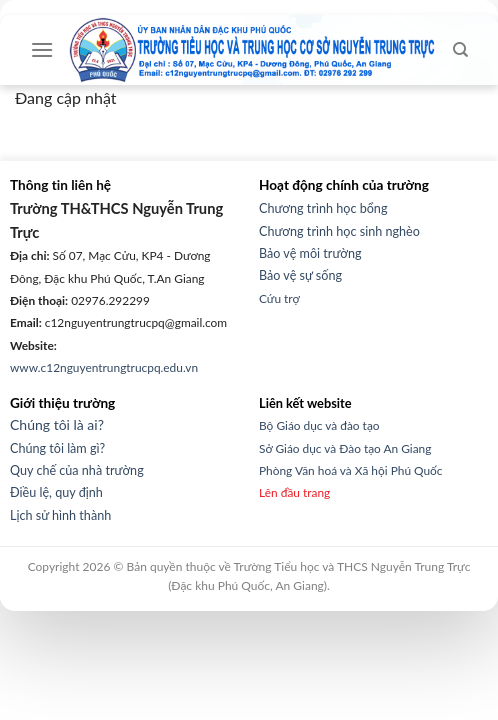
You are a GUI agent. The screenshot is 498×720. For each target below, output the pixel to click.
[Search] (460, 50)
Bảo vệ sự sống (300, 275)
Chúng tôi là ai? (57, 424)
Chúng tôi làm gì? (57, 448)
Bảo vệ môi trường (310, 253)
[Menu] (42, 49)
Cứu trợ (279, 298)
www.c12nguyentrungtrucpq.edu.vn (104, 367)
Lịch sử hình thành (60, 515)
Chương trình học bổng (323, 208)
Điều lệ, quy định (56, 492)
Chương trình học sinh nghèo (339, 231)
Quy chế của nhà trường (77, 470)
